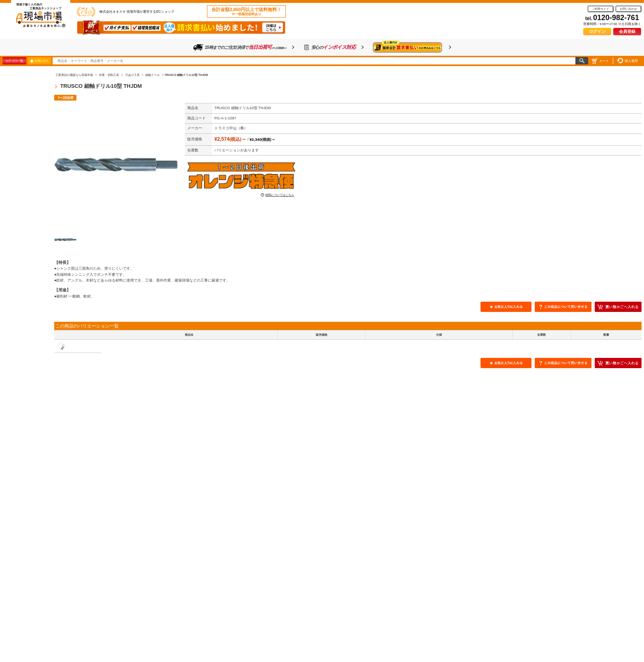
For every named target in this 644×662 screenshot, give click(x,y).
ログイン (597, 31)
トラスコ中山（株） (231, 128)
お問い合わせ (628, 9)
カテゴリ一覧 (14, 61)
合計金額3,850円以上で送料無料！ (246, 11)
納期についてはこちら (280, 195)
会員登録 (627, 31)
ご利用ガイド (600, 9)
